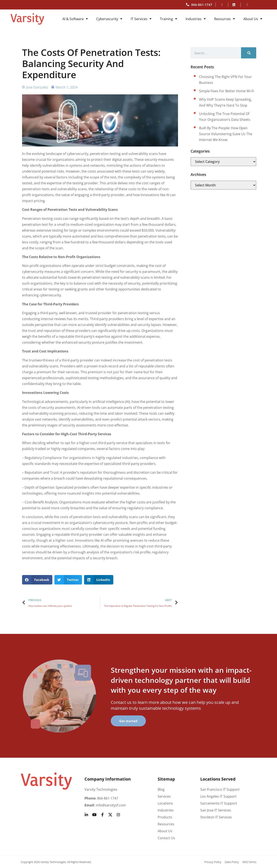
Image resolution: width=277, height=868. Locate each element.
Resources (225, 19)
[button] (37, 580)
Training (169, 19)
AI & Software (75, 19)
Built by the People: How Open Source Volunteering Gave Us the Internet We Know (226, 134)
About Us (253, 19)
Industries (196, 19)
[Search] (249, 53)
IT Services (141, 19)
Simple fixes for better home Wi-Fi (227, 91)
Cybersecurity (109, 19)
